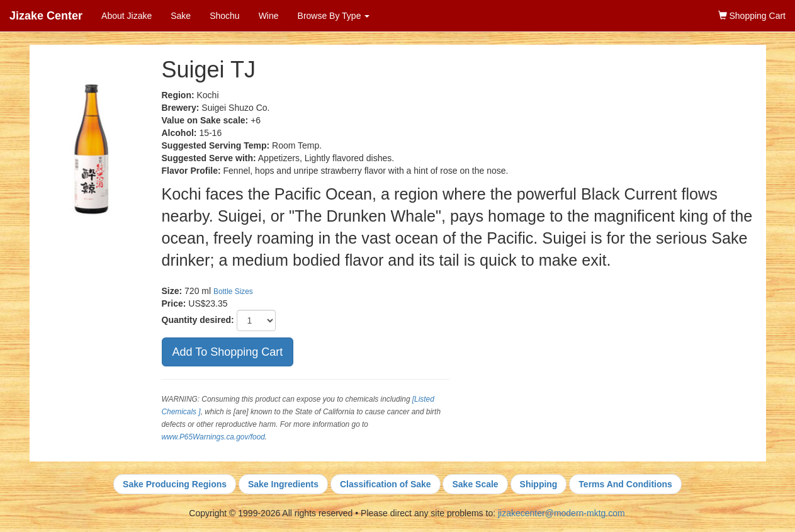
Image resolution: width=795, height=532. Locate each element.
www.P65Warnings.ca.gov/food (213, 437)
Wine (269, 16)
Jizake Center (46, 16)
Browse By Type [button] (334, 16)
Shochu (224, 16)
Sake (181, 16)
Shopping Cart (752, 16)
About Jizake (127, 16)
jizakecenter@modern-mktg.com (561, 513)
